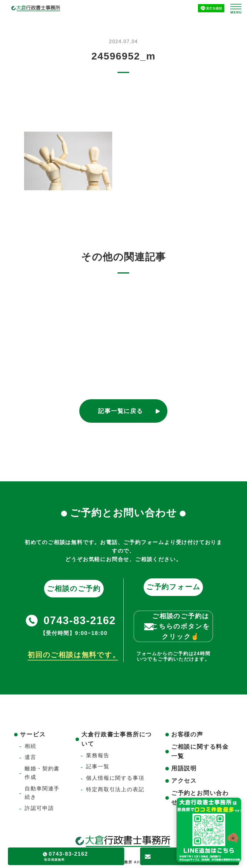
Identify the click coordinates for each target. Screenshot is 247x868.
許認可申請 (39, 808)
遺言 (31, 757)
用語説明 (184, 768)
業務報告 (98, 755)
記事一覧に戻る (121, 411)
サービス (33, 734)
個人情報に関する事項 (115, 778)
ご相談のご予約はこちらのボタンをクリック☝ (181, 626)
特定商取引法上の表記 (115, 789)
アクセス (184, 781)
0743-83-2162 (80, 620)
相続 (31, 746)
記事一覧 (98, 767)
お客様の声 (187, 734)
